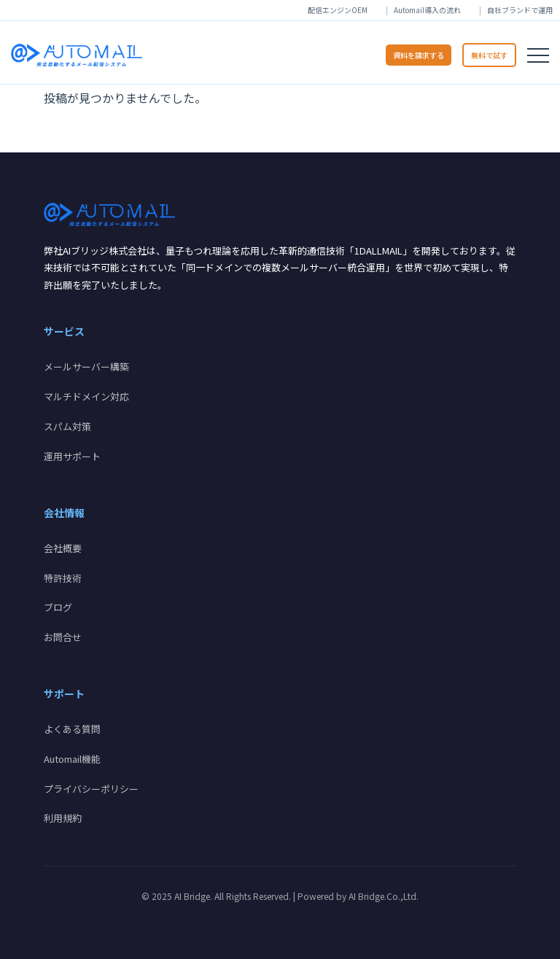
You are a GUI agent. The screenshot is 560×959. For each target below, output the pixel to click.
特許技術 (63, 578)
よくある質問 (72, 729)
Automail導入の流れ (427, 10)
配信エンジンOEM (338, 10)
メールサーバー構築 (86, 366)
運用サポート (72, 456)
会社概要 (63, 548)
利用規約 (63, 818)
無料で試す (489, 55)
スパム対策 (67, 426)
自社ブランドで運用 (520, 10)
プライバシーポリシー (91, 789)
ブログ (58, 607)
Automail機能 (72, 759)
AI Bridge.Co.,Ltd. (384, 896)
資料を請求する (419, 55)
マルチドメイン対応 (86, 396)
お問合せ (63, 637)
